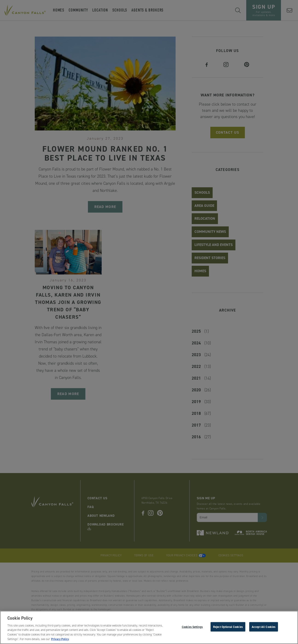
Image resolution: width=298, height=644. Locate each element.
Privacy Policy (60, 640)
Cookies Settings (192, 628)
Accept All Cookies (264, 628)
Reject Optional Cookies (228, 628)
